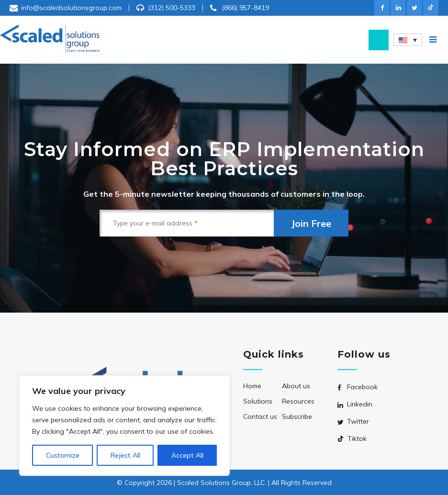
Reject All (125, 455)
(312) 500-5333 (172, 8)
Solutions (258, 401)
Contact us (260, 416)
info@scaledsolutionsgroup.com (71, 8)
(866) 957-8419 (245, 8)
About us (296, 386)
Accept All (187, 455)
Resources (298, 401)
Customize (63, 455)
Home (252, 386)
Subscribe (297, 416)
